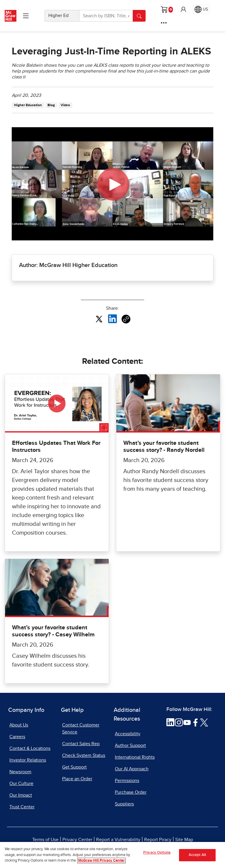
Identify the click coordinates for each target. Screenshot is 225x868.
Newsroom (20, 772)
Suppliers (124, 804)
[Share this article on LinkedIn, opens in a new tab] (112, 318)
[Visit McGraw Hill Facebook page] (196, 722)
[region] (112, 855)
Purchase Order (131, 792)
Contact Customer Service (81, 728)
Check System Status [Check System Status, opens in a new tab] (84, 755)
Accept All (197, 855)
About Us (19, 725)
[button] (183, 9)
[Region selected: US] (201, 9)
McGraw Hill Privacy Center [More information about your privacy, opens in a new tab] (102, 861)
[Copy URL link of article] (126, 319)
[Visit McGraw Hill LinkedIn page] (170, 722)
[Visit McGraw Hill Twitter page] (204, 722)
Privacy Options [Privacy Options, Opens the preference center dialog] (157, 853)
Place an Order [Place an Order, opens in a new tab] (77, 779)
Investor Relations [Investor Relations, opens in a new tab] (28, 760)
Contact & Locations (30, 748)
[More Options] (164, 23)
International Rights (135, 757)
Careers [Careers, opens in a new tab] (17, 737)
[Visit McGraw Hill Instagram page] (179, 722)
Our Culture (21, 783)
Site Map (184, 840)
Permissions (127, 781)
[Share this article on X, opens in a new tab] (99, 318)
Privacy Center (77, 840)
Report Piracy (158, 840)
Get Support (74, 767)
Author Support (130, 745)
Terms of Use (45, 840)
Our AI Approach (132, 769)
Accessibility (128, 734)
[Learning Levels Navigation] (26, 16)
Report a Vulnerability (118, 840)
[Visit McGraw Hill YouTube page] (187, 722)
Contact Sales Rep (81, 744)
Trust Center (22, 807)
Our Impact (21, 795)
